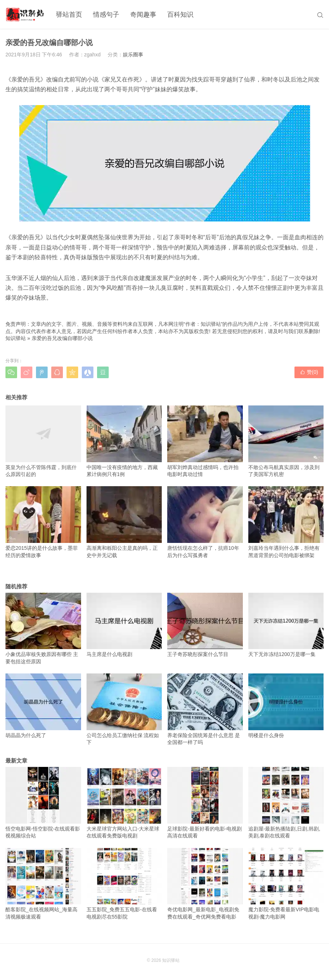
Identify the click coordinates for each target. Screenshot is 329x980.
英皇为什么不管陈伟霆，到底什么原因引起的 (43, 441)
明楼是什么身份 (286, 706)
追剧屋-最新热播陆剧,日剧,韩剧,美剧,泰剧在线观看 (286, 803)
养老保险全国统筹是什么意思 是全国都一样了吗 (205, 709)
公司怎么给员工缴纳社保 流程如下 (124, 709)
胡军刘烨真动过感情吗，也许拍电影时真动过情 (205, 441)
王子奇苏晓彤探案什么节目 (205, 625)
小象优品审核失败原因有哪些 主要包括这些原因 (43, 629)
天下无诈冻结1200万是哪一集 (286, 625)
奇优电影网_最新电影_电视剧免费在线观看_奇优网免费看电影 (205, 884)
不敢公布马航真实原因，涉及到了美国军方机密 (286, 441)
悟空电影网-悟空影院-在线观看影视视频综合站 (43, 803)
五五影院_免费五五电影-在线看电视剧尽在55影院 (124, 884)
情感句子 (106, 15)
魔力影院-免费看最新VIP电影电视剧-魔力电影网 (286, 884)
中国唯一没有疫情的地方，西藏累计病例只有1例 (124, 441)
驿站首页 (69, 15)
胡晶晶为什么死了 (43, 706)
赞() (309, 372)
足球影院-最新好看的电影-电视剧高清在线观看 (205, 803)
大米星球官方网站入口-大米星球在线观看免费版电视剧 (124, 803)
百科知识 (180, 15)
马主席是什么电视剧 (124, 625)
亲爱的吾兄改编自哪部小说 (62, 338)
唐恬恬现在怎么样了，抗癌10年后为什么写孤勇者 (205, 522)
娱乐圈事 (133, 55)
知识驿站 (16, 338)
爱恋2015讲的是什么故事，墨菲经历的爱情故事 (43, 522)
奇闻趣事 (143, 15)
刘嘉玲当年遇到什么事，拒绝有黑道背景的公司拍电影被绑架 (286, 522)
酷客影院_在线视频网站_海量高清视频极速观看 (43, 884)
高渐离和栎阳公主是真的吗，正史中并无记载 (124, 522)
